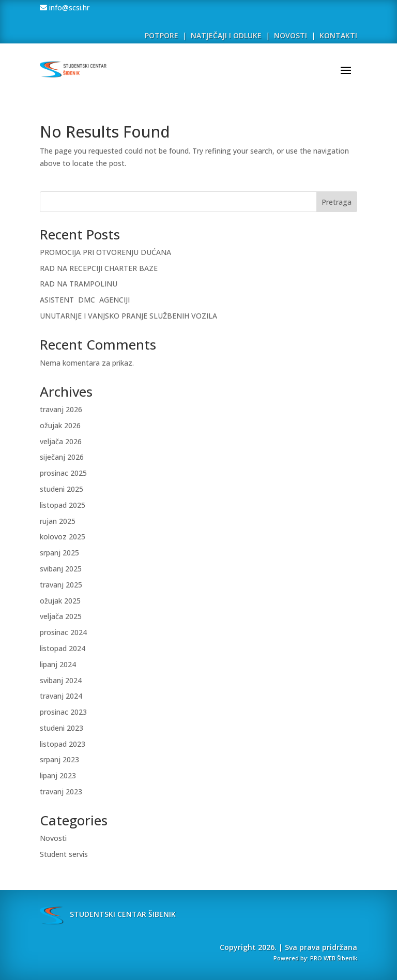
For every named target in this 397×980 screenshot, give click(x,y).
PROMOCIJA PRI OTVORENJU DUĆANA (105, 252)
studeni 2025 (62, 489)
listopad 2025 (63, 505)
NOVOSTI (292, 35)
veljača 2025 (61, 616)
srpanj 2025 (59, 553)
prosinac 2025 (63, 473)
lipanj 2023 (58, 775)
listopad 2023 (63, 744)
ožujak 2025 (60, 601)
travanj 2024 (61, 696)
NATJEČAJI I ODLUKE (226, 35)
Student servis (64, 854)
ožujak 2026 (60, 425)
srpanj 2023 (59, 759)
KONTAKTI (338, 35)
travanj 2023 (61, 791)
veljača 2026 (61, 441)
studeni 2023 (62, 728)
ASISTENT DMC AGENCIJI (85, 300)
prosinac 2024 (63, 632)
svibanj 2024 (61, 680)
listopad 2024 (63, 648)
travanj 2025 (61, 585)
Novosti (53, 838)
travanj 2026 (61, 409)
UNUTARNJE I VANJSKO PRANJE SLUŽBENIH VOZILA (128, 316)
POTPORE (162, 35)
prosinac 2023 (63, 712)
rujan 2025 (58, 521)
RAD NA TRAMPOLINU (79, 284)
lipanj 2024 (58, 664)
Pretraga (337, 202)
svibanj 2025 (61, 569)
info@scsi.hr (68, 7)
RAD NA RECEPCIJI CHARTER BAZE (99, 268)
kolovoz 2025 (63, 537)
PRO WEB (323, 958)
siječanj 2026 (62, 457)
